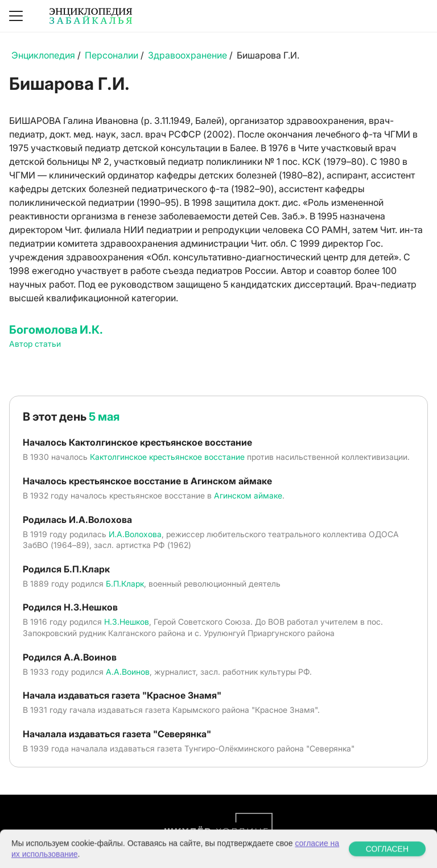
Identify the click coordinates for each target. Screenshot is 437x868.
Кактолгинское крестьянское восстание (167, 457)
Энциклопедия (43, 55)
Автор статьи (35, 344)
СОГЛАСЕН (387, 859)
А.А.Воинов (128, 672)
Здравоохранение (187, 55)
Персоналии (112, 55)
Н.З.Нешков (127, 622)
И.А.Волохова (135, 534)
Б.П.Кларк (125, 583)
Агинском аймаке (248, 495)
